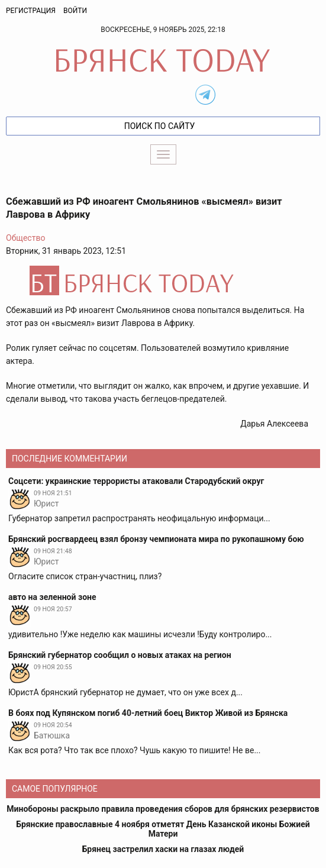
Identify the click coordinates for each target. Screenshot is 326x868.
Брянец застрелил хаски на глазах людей (163, 849)
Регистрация (31, 11)
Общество (25, 238)
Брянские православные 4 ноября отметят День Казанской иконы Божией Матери (163, 829)
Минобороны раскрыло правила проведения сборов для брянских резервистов (163, 809)
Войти (75, 11)
